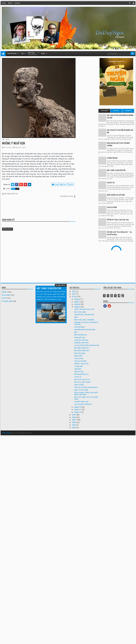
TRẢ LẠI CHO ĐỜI (80, 359)
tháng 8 (77, 302)
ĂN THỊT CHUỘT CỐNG (82, 379)
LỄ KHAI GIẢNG (80, 324)
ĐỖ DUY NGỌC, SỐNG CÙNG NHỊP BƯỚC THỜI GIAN (86, 391)
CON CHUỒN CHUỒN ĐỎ (83, 402)
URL (71, 185)
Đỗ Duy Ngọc (6, 430)
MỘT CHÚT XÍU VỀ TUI (82, 377)
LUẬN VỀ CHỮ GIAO (81, 337)
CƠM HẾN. (78, 366)
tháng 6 (77, 297)
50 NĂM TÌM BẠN (112, 158)
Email (55, 185)
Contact (17, 3)
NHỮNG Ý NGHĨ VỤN (81, 361)
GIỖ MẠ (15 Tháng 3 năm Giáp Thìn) (118, 219)
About (10, 3)
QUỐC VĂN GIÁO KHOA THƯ (84, 307)
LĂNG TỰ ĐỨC (79, 382)
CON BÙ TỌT (111, 182)
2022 (74, 420)
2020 (74, 415)
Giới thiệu (32, 54)
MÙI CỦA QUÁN (80, 351)
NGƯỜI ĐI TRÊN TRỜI (81, 340)
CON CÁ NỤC (79, 356)
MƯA (76, 315)
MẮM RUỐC (78, 353)
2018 (74, 294)
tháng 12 (78, 410)
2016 (74, 289)
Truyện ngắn (12, 54)
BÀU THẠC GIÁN (80, 309)
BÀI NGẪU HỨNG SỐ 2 (82, 348)
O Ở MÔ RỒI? (79, 364)
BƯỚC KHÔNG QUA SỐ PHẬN (116, 195)
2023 (74, 422)
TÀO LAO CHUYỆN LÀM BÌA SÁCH (86, 385)
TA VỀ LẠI (78, 374)
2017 (74, 291)
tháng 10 (78, 404)
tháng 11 (78, 407)
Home (4, 3)
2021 (74, 417)
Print (63, 185)
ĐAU (76, 330)
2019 (74, 412)
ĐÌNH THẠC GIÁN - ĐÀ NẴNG (84, 317)
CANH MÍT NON (80, 335)
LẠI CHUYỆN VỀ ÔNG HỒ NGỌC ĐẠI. (87, 343)
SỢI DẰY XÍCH (79, 369)
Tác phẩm (7, 292)
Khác (43, 54)
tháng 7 (77, 299)
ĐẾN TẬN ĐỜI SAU (81, 332)
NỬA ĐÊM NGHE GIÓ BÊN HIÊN (85, 327)
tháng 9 (77, 304)
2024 (74, 425)
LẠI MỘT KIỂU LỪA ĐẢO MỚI (84, 312)
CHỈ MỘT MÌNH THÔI (81, 399)
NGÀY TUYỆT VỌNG (81, 387)
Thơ (22, 54)
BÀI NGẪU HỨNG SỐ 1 (82, 345)
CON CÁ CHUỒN (112, 207)
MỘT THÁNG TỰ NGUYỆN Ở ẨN (116, 170)
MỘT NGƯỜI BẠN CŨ (81, 372)
